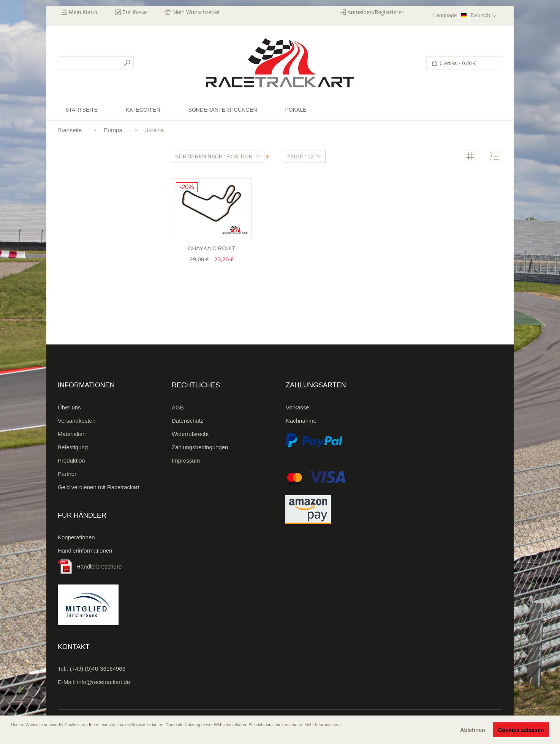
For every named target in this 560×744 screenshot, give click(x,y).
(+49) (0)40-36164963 (98, 669)
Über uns (69, 407)
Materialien (72, 434)
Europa (113, 130)
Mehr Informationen (322, 725)
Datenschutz (187, 421)
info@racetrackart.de (104, 682)
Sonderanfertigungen (223, 110)
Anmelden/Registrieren (376, 12)
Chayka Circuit (212, 248)
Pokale (296, 110)
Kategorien (143, 110)
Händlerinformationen (85, 550)
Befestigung (73, 447)
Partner (67, 474)
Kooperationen (76, 537)
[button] (12, 735)
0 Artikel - (457, 63)
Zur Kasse (135, 12)
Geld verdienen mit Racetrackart (99, 487)
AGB (178, 407)
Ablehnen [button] (473, 730)
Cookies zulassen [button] (521, 730)
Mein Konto (83, 12)
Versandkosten (77, 421)
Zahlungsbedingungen (200, 447)
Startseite (70, 130)
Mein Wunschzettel (196, 12)
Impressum (186, 460)
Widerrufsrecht (190, 434)
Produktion (71, 460)
